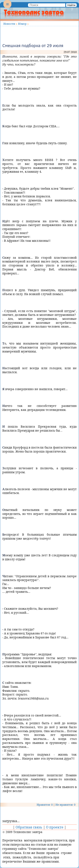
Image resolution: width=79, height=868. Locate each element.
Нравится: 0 (45, 805)
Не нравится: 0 (65, 805)
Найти (71, 5)
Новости (9, 24)
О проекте (55, 827)
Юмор (22, 24)
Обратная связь (29, 827)
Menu (7, 8)
